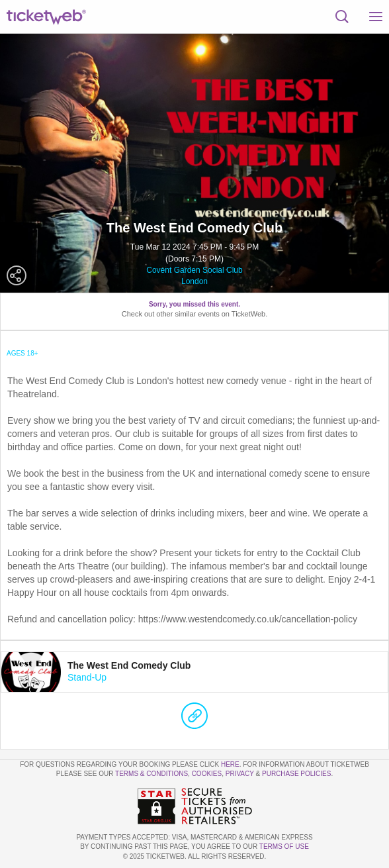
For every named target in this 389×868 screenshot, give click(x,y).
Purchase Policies (296, 774)
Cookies (207, 774)
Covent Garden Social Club (194, 270)
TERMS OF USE (284, 846)
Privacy (240, 774)
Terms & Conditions (151, 774)
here (230, 764)
